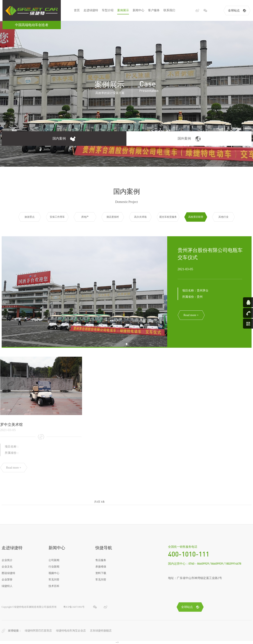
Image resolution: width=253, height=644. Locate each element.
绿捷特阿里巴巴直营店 (38, 631)
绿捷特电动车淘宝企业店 (71, 631)
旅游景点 (30, 217)
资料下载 (101, 573)
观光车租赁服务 (168, 217)
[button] (127, 344)
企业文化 (7, 567)
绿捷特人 (7, 586)
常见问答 (54, 580)
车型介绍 (108, 10)
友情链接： (15, 631)
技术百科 (54, 586)
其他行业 (223, 217)
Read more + (191, 315)
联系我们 (169, 10)
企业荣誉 (7, 580)
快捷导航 (104, 548)
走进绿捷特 (91, 10)
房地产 (85, 217)
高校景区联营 (196, 217)
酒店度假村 (113, 217)
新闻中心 (138, 10)
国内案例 (64, 139)
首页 (77, 10)
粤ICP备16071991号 (74, 607)
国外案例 (189, 139)
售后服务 (101, 560)
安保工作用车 (57, 217)
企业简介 (7, 560)
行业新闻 (54, 567)
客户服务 (154, 10)
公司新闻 (54, 560)
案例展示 (123, 10)
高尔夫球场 (140, 217)
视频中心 (54, 573)
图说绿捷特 (8, 573)
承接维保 (101, 567)
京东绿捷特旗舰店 (101, 631)
